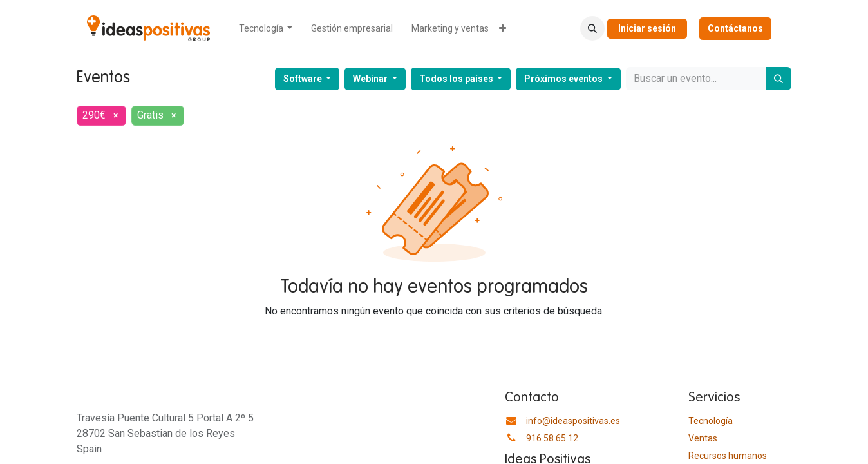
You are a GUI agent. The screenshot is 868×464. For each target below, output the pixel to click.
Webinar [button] (371, 79)
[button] (592, 28)
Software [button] (304, 79)
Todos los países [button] (457, 79)
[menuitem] (266, 29)
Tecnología (711, 421)
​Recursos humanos (728, 456)
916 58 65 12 (552, 438)
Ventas (703, 438)
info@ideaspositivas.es (573, 421)
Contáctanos (735, 28)
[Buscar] (778, 79)
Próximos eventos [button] (564, 79)
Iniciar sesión (647, 28)
